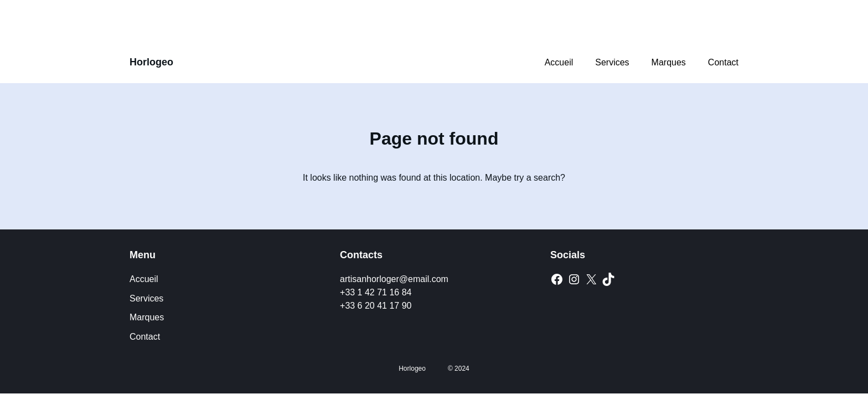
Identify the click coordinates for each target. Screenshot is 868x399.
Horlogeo (151, 62)
